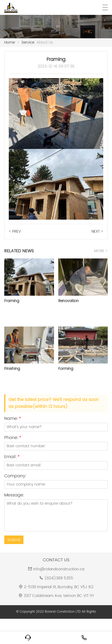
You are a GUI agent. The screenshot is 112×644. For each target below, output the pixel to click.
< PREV (15, 231)
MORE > (101, 251)
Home (10, 42)
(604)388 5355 (59, 578)
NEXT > (97, 231)
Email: (12, 457)
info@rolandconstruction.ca (59, 569)
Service (28, 42)
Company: (15, 477)
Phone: (13, 438)
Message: (14, 496)
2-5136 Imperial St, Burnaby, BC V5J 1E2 (59, 587)
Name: (12, 419)
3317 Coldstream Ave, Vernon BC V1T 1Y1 (59, 596)
